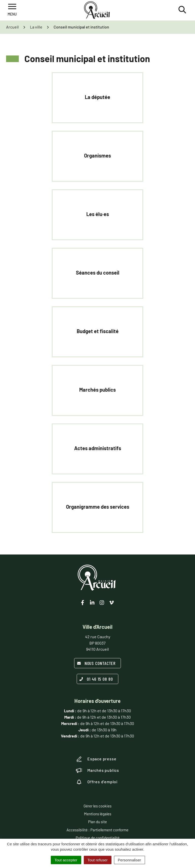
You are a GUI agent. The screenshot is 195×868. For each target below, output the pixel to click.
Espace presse (96, 759)
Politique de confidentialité (98, 838)
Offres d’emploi (97, 782)
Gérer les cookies (97, 806)
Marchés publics (97, 770)
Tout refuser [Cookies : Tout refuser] (98, 860)
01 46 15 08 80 (96, 679)
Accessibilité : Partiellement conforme (97, 830)
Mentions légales (98, 814)
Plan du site (97, 822)
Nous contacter (96, 663)
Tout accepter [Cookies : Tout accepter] (66, 860)
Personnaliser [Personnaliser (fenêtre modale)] (129, 860)
